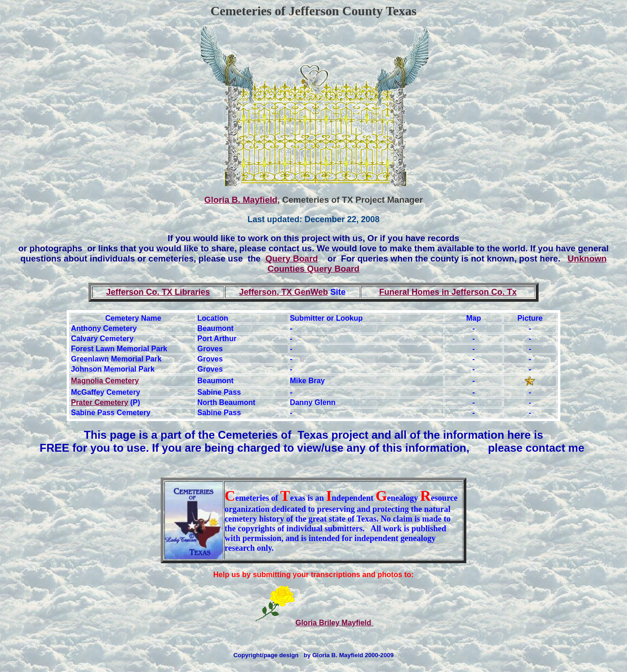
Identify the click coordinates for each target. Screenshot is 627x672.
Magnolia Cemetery (105, 381)
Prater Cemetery (100, 402)
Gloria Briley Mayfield (334, 623)
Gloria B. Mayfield (241, 200)
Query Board (292, 258)
